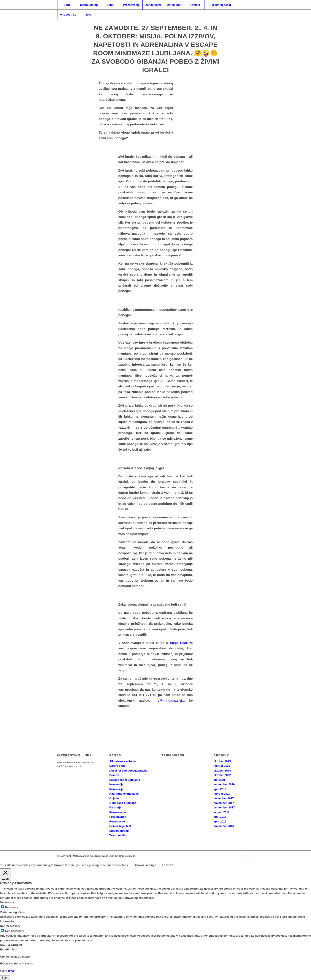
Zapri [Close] (5, 978)
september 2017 (224, 807)
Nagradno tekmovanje (124, 794)
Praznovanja (118, 812)
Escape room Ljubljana (125, 780)
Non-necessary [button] (10, 926)
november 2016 (224, 826)
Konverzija (116, 784)
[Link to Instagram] (244, 856)
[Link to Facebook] (251, 856)
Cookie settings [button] (146, 865)
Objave (114, 798)
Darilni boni (117, 766)
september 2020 (224, 784)
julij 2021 (219, 780)
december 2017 (224, 798)
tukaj (11, 971)
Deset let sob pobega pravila (128, 771)
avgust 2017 (221, 812)
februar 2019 (222, 794)
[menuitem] (67, 5)
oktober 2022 (222, 775)
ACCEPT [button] (167, 865)
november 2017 (224, 803)
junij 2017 (220, 817)
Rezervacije (117, 821)
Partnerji (115, 807)
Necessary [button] (7, 902)
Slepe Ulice (179, 643)
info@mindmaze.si (168, 700)
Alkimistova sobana (122, 761)
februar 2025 (222, 766)
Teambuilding (118, 835)
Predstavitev (118, 817)
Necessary (12, 907)
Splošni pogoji (119, 831)
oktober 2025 (222, 761)
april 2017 (220, 821)
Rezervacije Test (120, 826)
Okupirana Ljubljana (123, 803)
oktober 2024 (222, 771)
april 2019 (220, 789)
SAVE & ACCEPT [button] (11, 945)
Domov (114, 775)
